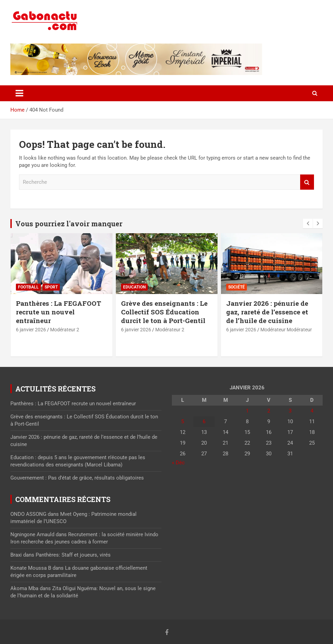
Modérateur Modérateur (286, 330)
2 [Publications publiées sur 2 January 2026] (269, 411)
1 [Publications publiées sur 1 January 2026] (247, 411)
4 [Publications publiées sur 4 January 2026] (312, 411)
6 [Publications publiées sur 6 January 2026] (204, 422)
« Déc (178, 463)
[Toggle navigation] (19, 93)
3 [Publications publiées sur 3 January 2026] (290, 411)
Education (134, 287)
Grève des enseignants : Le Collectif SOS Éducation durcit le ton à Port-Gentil (164, 312)
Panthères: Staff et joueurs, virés (73, 555)
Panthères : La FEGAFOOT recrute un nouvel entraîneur (59, 312)
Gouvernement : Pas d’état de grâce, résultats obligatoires (77, 478)
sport (51, 287)
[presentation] (308, 224)
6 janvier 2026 (31, 330)
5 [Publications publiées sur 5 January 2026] (183, 422)
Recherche (307, 182)
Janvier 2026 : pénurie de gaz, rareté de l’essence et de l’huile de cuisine (267, 312)
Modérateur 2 (65, 330)
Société (237, 287)
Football (28, 287)
